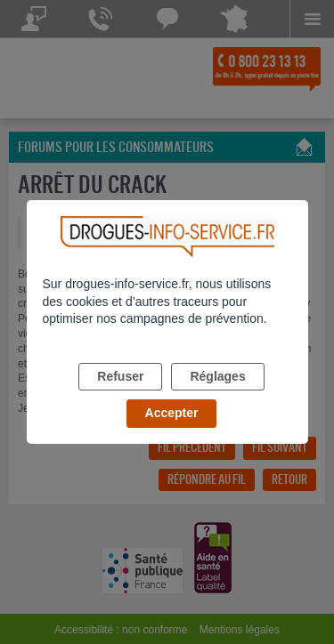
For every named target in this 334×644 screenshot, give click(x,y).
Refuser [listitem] (120, 376)
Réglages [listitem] (217, 376)
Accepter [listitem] (172, 413)
